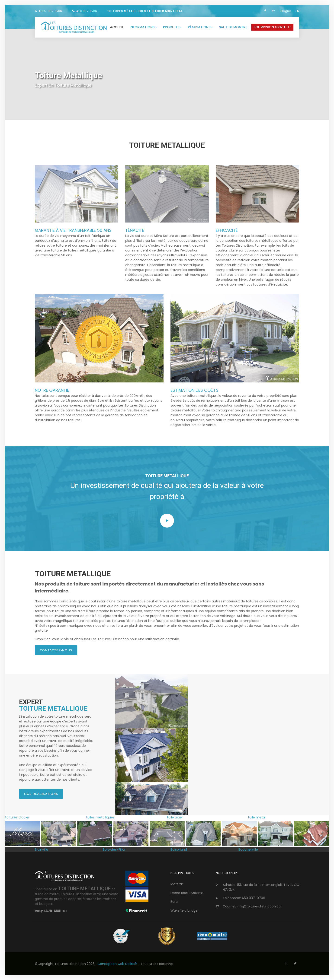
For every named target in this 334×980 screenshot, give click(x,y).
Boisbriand (179, 850)
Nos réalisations (41, 794)
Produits (172, 27)
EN (297, 11)
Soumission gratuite (272, 27)
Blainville (42, 850)
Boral (174, 902)
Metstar (177, 884)
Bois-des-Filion (115, 850)
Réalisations (200, 27)
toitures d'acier (17, 818)
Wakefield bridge (184, 911)
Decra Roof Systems (187, 893)
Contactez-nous (56, 650)
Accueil (117, 27)
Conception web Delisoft (118, 964)
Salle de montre (233, 27)
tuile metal (257, 818)
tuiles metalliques (100, 818)
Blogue (286, 11)
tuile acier (175, 818)
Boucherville (248, 850)
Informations (143, 27)
